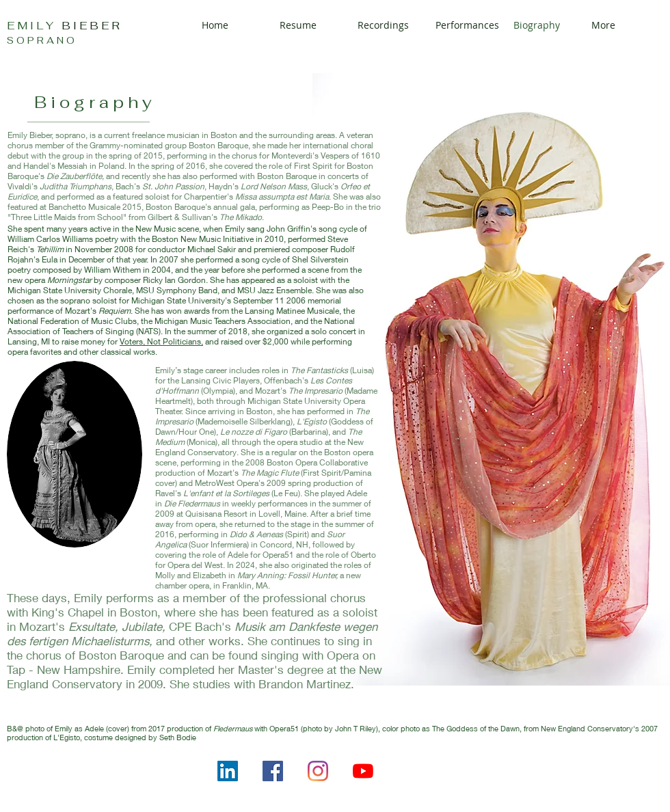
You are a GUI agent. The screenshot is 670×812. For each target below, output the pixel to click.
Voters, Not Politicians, (161, 341)
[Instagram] (318, 771)
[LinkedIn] (228, 771)
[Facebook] (273, 771)
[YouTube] (363, 771)
